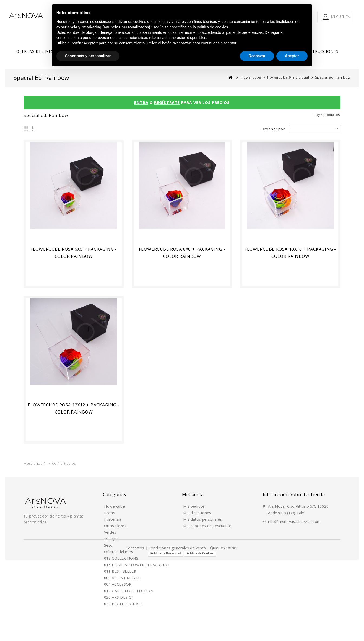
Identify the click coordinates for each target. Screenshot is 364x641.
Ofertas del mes (35, 51)
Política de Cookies (200, 634)
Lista (35, 129)
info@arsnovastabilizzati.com (295, 521)
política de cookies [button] (212, 27)
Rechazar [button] (257, 56)
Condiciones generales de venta (178, 628)
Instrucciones (322, 51)
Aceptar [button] (292, 56)
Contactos (136, 628)
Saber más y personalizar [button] (88, 56)
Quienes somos (224, 628)
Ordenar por (273, 129)
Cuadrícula (26, 129)
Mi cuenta (193, 494)
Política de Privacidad (166, 634)
